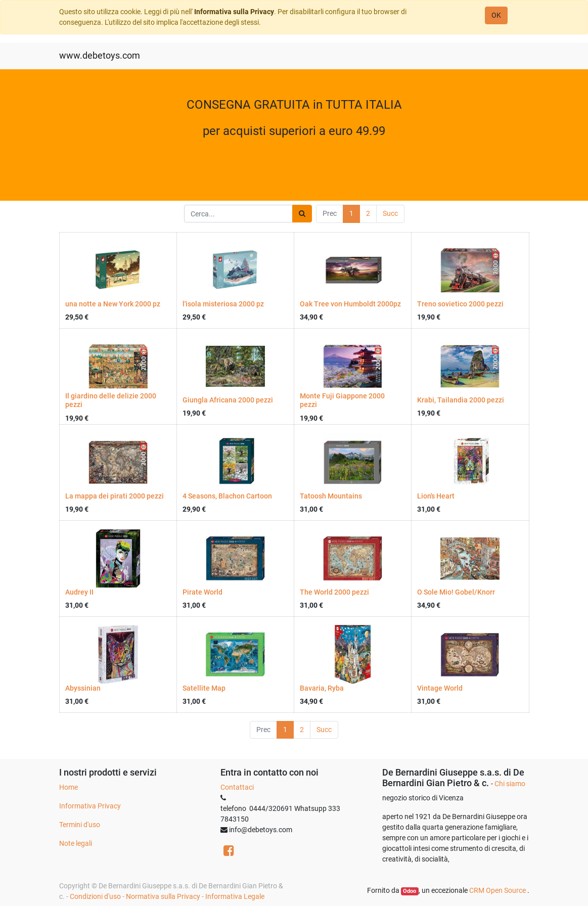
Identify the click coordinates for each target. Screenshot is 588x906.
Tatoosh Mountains (331, 496)
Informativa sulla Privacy (234, 12)
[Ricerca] (302, 214)
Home (69, 787)
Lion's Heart (436, 496)
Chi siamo (510, 784)
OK (496, 15)
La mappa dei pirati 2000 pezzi (115, 496)
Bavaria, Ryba (322, 688)
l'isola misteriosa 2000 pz (223, 304)
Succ (390, 213)
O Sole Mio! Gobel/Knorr (456, 592)
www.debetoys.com (100, 56)
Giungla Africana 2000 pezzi (228, 400)
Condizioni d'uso (95, 896)
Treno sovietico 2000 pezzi (460, 304)
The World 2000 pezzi (334, 592)
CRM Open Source (498, 890)
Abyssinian (83, 688)
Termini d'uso (80, 825)
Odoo (410, 891)
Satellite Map (204, 688)
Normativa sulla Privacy (163, 896)
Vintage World (440, 688)
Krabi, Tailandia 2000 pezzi (461, 400)
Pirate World (202, 592)
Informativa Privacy (90, 806)
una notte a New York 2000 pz (113, 304)
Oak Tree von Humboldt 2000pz (350, 304)
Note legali (76, 843)
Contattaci (237, 787)
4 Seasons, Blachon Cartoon (227, 496)
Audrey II (79, 592)
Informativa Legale (235, 896)
